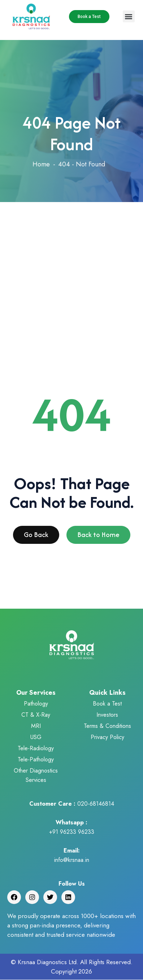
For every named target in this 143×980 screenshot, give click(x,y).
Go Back (36, 537)
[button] (129, 16)
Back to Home (98, 537)
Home (41, 164)
